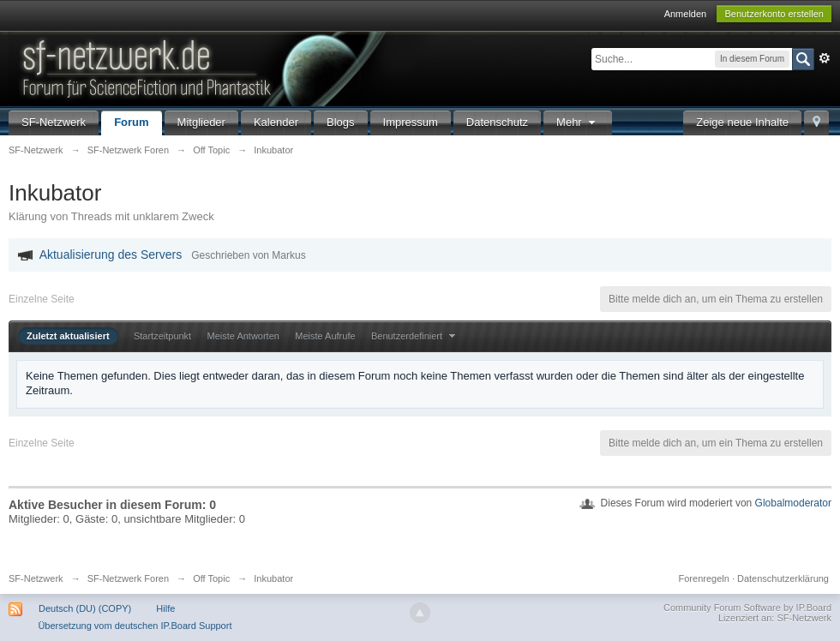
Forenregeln (704, 578)
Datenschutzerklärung (783, 578)
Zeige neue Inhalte (742, 122)
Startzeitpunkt (162, 336)
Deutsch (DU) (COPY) (85, 608)
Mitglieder (201, 122)
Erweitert (825, 58)
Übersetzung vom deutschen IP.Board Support (135, 626)
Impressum (411, 122)
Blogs (341, 122)
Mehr (578, 122)
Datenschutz (497, 122)
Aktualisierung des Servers (111, 255)
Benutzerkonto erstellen (774, 14)
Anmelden (686, 14)
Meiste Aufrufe (325, 336)
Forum (131, 122)
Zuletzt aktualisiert (68, 336)
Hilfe (165, 608)
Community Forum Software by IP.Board (747, 608)
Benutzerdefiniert (415, 336)
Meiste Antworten (243, 336)
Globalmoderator (793, 503)
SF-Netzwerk (54, 122)
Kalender (276, 122)
